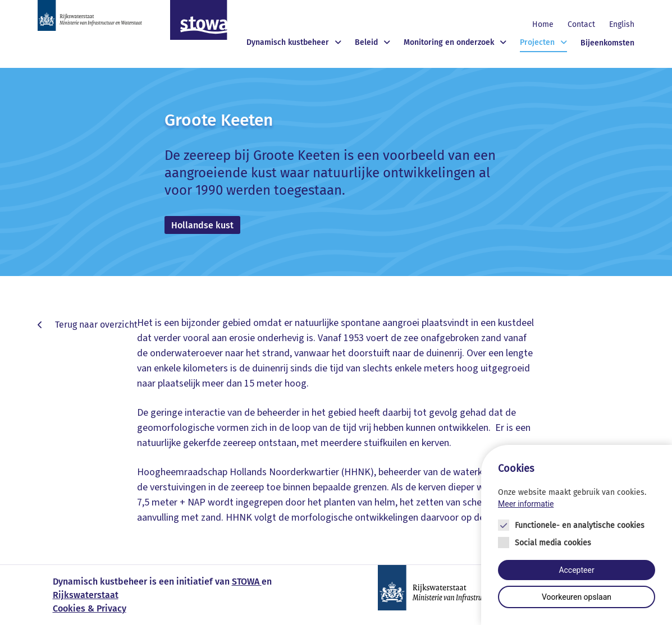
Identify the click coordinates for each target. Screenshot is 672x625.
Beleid (366, 42)
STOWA (247, 582)
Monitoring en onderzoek (449, 42)
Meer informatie (526, 504)
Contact (581, 24)
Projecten (537, 42)
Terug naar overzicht (95, 325)
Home (543, 24)
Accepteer (576, 570)
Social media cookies (553, 543)
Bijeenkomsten (607, 43)
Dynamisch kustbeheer (288, 42)
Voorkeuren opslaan (577, 598)
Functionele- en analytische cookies (580, 525)
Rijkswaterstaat (86, 595)
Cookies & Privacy (90, 608)
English (622, 24)
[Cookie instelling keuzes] (577, 535)
